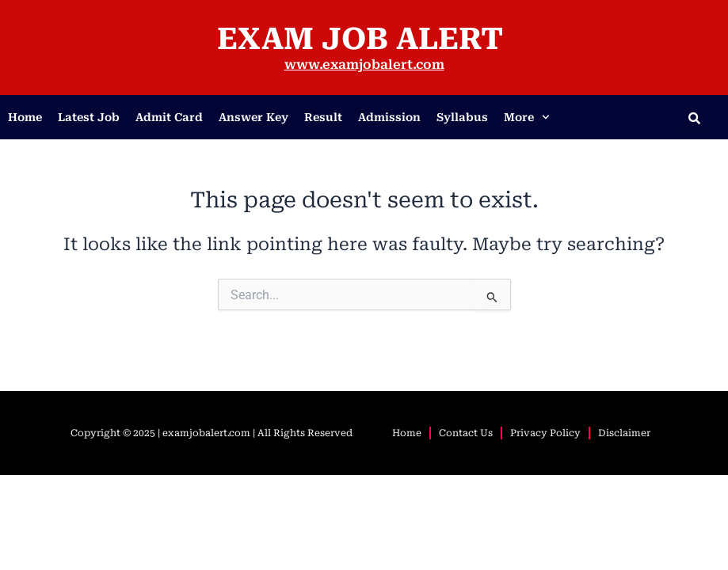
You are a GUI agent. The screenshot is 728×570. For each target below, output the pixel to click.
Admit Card (169, 117)
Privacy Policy (545, 433)
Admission (389, 117)
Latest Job (89, 117)
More (527, 117)
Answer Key (253, 117)
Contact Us (466, 433)
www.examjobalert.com (364, 65)
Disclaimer (624, 433)
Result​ (323, 117)
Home (25, 117)
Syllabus (462, 117)
